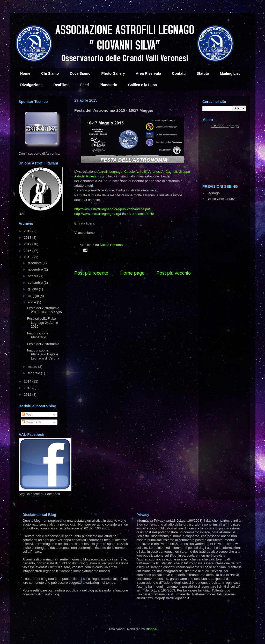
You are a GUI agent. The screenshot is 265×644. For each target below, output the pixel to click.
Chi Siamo (50, 73)
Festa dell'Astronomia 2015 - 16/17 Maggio (44, 310)
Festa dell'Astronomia (43, 344)
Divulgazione (31, 85)
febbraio (35, 373)
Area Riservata (149, 73)
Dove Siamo (80, 73)
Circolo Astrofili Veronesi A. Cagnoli (150, 172)
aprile (32, 302)
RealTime (61, 85)
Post (27, 414)
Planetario (108, 85)
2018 (28, 238)
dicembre (35, 263)
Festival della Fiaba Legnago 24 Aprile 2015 (42, 323)
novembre (36, 269)
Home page (132, 273)
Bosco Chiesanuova (222, 199)
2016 (28, 251)
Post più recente (91, 273)
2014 (28, 381)
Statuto (203, 73)
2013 (28, 388)
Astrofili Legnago (110, 172)
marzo (33, 367)
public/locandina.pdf (112, 209)
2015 (28, 257)
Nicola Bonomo (111, 245)
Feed (84, 85)
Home (25, 73)
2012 (28, 395)
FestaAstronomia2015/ (114, 214)
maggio (34, 296)
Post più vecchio (174, 273)
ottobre (34, 276)
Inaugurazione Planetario (38, 335)
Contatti (179, 73)
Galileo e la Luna (142, 85)
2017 (28, 244)
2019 (28, 231)
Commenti (31, 422)
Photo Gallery (113, 73)
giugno (34, 289)
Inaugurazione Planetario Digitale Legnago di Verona (43, 354)
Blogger (152, 629)
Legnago (232, 126)
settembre (36, 283)
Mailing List (230, 73)
